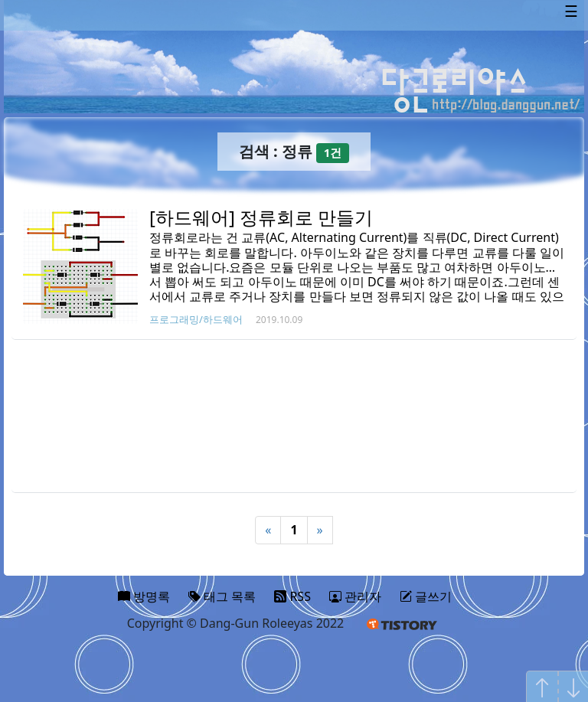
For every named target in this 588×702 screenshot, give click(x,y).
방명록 (144, 596)
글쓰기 (426, 596)
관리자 (355, 596)
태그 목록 (222, 596)
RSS (292, 596)
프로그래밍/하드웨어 (196, 319)
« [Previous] (268, 530)
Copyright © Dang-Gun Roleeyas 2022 (236, 623)
